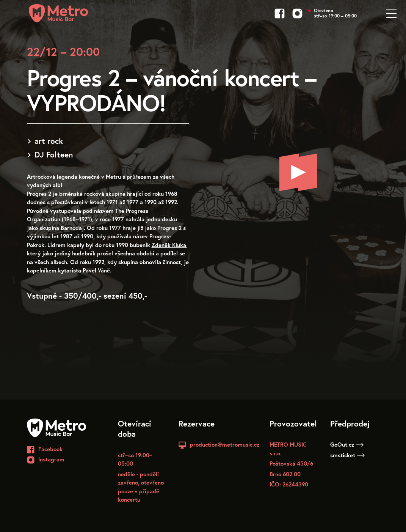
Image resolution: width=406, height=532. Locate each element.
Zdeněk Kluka (169, 245)
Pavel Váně (96, 270)
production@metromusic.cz (225, 444)
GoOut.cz (347, 444)
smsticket (347, 455)
